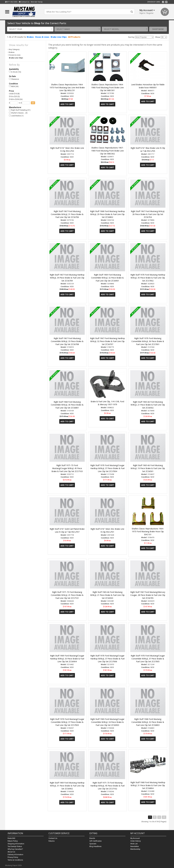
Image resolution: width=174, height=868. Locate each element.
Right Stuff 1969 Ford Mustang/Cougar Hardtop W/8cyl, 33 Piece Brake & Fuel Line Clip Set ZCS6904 (67, 659)
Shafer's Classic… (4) (18, 113)
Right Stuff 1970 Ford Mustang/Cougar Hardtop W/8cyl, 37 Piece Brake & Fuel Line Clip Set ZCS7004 (107, 468)
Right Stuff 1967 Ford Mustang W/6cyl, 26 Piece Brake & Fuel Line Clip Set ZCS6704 (148, 214)
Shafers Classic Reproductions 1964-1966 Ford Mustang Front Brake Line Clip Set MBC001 (107, 88)
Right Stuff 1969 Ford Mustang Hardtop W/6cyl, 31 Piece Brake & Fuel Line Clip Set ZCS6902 (67, 786)
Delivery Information (15, 855)
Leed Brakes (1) (16, 116)
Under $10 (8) (14, 94)
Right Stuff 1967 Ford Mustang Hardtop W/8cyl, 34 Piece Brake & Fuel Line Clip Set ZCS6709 (67, 278)
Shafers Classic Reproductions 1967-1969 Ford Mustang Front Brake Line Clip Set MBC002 (107, 151)
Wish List (134, 844)
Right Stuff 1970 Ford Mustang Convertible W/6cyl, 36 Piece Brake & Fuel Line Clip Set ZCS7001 (148, 341)
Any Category (14, 49)
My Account (135, 838)
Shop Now (158, 29)
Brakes (30, 37)
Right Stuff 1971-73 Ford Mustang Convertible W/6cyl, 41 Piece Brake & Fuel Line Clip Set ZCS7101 (67, 595)
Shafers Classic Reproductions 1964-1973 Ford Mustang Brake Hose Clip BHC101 (148, 532)
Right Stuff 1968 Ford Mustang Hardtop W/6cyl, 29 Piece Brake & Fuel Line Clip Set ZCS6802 (107, 214)
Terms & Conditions (15, 860)
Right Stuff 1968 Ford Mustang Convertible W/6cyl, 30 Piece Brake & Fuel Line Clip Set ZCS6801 (67, 405)
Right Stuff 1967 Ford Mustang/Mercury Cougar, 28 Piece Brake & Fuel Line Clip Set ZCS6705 (148, 595)
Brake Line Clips (59, 37)
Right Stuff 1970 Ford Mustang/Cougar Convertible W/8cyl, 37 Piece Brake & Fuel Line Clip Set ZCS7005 (148, 659)
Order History (136, 841)
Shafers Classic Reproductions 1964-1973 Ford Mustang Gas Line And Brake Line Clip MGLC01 (67, 88)
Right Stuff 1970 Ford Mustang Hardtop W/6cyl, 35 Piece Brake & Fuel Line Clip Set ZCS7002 (148, 278)
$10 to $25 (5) (14, 96)
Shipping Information (16, 844)
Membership (135, 849)
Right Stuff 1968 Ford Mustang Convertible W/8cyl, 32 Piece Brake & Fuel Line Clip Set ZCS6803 (148, 722)
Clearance (14, 79)
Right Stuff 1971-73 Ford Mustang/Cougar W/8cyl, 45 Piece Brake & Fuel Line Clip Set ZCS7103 (67, 468)
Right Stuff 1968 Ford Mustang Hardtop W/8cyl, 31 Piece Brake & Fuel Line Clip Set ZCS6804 (148, 785)
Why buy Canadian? (15, 849)
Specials (93, 844)
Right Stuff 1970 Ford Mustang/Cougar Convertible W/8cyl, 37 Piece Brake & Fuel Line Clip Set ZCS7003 (67, 722)
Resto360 (11, 838)
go (33, 103)
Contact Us (24, 2)
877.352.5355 (11, 2)
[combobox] (30, 29)
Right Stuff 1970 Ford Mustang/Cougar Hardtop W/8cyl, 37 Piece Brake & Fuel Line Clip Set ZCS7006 (107, 659)
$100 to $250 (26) (16, 99)
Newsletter (135, 846)
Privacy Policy (13, 857)
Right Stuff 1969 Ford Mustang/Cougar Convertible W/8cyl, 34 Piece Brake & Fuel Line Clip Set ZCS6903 (107, 722)
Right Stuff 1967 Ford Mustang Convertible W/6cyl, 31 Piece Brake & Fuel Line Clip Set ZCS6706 (67, 214)
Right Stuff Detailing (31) (20, 110)
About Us (11, 852)
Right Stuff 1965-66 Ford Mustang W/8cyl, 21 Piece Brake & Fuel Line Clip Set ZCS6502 (148, 405)
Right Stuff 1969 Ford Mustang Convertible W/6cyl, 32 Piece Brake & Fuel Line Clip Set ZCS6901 (107, 278)
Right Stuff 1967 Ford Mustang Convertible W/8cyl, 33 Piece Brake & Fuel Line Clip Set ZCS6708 (67, 341)
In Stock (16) (15, 72)
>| (164, 817)
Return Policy (13, 841)
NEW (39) (14, 86)
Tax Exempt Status (15, 846)
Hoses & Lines (42, 37)
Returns (52, 841)
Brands (92, 838)
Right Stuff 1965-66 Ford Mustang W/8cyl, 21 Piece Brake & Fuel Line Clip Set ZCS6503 (107, 595)
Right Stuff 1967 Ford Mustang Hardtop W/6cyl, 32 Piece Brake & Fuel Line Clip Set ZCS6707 (107, 341)
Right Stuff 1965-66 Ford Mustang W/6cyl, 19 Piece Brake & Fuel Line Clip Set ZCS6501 (148, 468)
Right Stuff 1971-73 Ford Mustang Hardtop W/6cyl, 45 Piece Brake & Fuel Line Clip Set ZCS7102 (107, 786)
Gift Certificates (95, 841)
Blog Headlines (95, 846)
